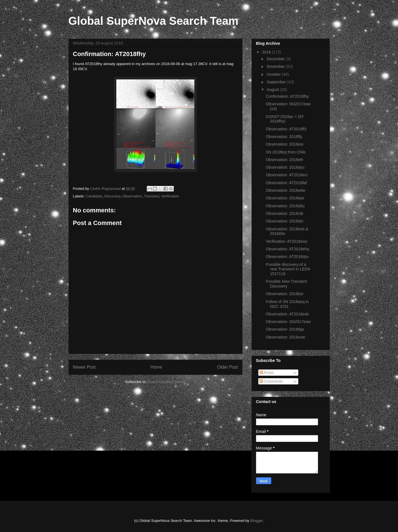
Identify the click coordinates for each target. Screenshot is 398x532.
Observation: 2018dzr (284, 221)
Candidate (94, 196)
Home (156, 367)
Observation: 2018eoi (284, 144)
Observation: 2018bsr (284, 294)
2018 (267, 52)
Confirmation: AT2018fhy (287, 96)
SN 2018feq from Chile (286, 152)
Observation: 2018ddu (285, 206)
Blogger (257, 521)
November (276, 66)
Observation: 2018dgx (285, 329)
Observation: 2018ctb (284, 213)
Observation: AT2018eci (286, 175)
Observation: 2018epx (285, 198)
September (277, 82)
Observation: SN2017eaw (288, 322)
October (274, 74)
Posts (267, 373)
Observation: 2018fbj (284, 137)
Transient (152, 196)
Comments (271, 381)
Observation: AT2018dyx (287, 257)
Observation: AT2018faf (286, 183)
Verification (170, 196)
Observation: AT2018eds (287, 314)
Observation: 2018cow (285, 337)
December (276, 59)
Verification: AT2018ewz (286, 241)
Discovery (112, 196)
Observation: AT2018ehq (287, 249)
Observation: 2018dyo (285, 167)
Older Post (228, 367)
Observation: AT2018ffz (286, 129)
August (273, 90)
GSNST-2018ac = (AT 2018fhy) (285, 119)
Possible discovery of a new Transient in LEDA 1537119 (288, 269)
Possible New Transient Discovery (286, 284)
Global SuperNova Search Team (154, 21)
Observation (132, 196)
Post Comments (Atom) (167, 382)
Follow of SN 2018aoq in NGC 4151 (287, 304)
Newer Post (84, 367)
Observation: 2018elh (284, 160)
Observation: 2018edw (285, 190)
